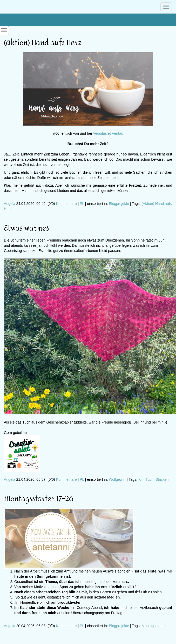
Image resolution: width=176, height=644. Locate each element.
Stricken (162, 479)
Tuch (150, 479)
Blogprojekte (119, 204)
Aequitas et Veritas (108, 133)
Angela (10, 204)
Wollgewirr (117, 479)
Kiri (141, 479)
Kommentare (66, 204)
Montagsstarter (154, 626)
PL (82, 204)
